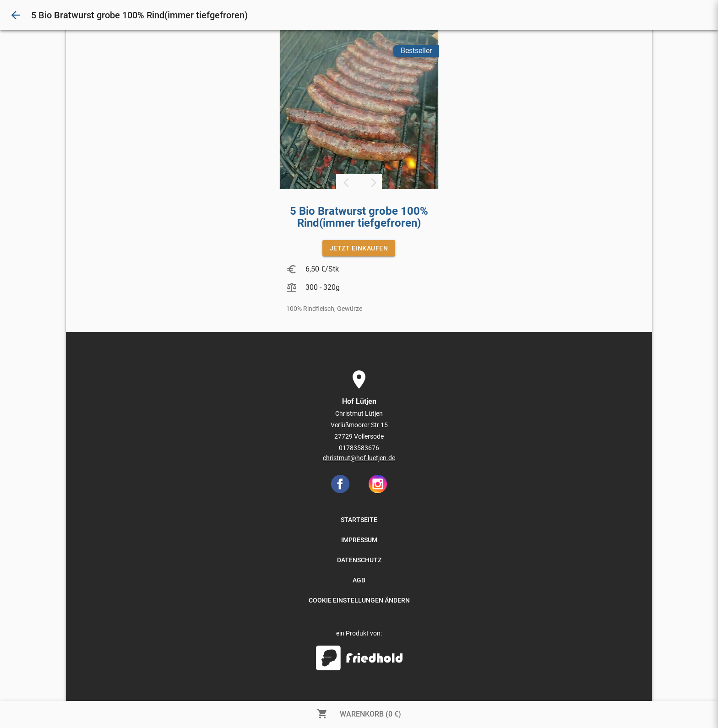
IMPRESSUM (359, 540)
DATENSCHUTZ (359, 560)
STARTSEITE (359, 520)
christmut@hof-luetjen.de (359, 458)
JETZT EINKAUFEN (359, 248)
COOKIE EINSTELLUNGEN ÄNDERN (359, 600)
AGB (359, 580)
